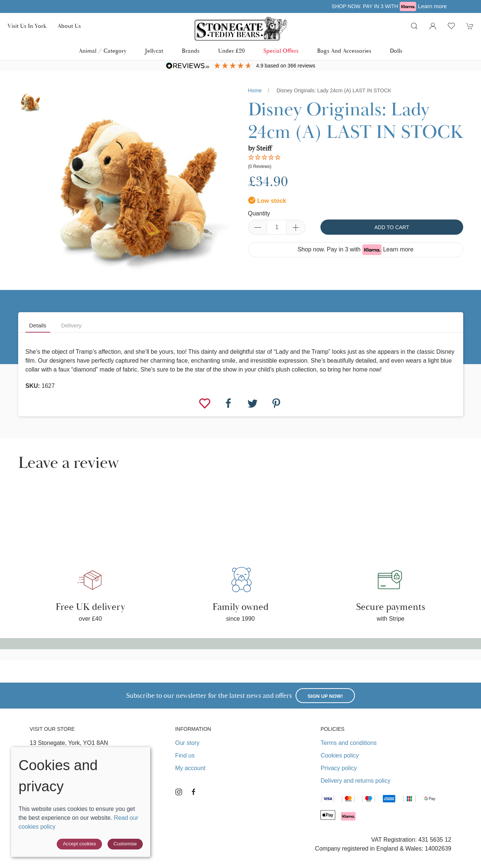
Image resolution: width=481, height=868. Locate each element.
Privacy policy (339, 768)
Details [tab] (38, 325)
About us (69, 26)
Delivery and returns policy (355, 781)
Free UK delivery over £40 (214, 6)
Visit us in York (27, 26)
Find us (185, 755)
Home (255, 90)
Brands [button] (191, 51)
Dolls (396, 51)
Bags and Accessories (344, 51)
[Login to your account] (433, 26)
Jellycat (154, 51)
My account (190, 768)
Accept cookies (79, 844)
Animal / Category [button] (103, 51)
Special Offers (281, 51)
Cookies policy (340, 755)
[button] (414, 26)
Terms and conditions (348, 743)
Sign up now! (325, 696)
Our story (187, 743)
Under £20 (231, 51)
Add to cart (392, 227)
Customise (125, 844)
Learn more (398, 249)
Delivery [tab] (71, 325)
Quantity (259, 213)
